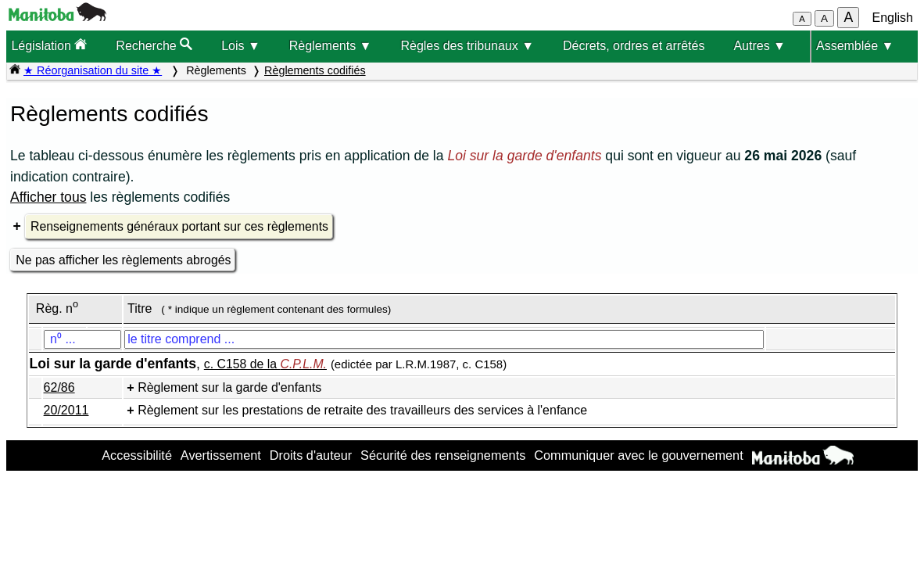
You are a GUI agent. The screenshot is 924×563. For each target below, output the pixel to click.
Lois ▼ (241, 46)
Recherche (154, 45)
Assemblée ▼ (855, 46)
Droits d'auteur (311, 455)
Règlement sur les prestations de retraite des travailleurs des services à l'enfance (362, 410)
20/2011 (66, 410)
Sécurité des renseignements (443, 455)
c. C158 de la (265, 364)
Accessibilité (137, 455)
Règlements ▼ (331, 46)
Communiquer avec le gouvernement (638, 455)
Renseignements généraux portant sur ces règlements (179, 226)
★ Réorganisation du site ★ (93, 70)
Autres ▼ (759, 46)
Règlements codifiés (315, 70)
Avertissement (221, 455)
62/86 (59, 387)
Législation (49, 45)
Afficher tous (48, 197)
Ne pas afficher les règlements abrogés (123, 260)
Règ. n (57, 308)
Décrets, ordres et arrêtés (634, 46)
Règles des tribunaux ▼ (467, 46)
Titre (140, 308)
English (893, 18)
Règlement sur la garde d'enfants (229, 387)
